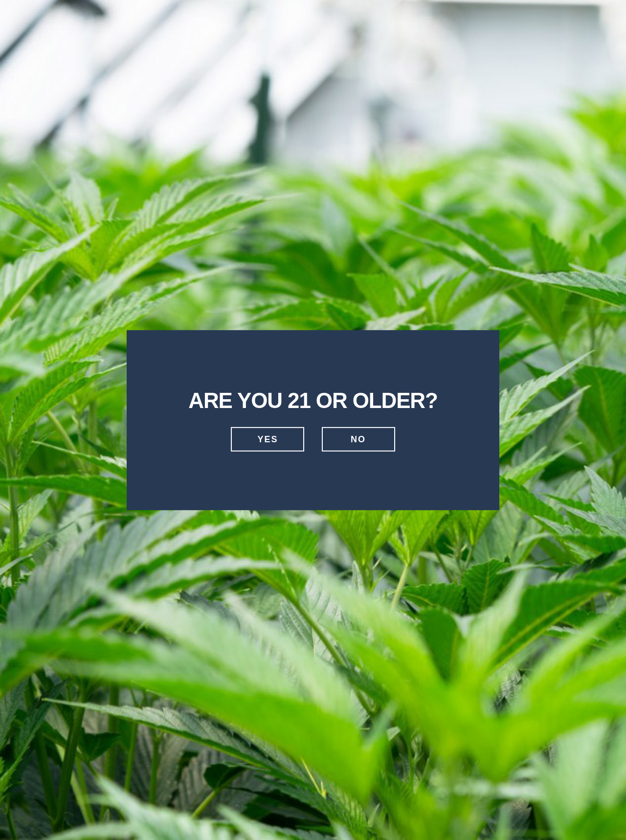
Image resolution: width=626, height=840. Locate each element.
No (358, 439)
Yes (268, 439)
